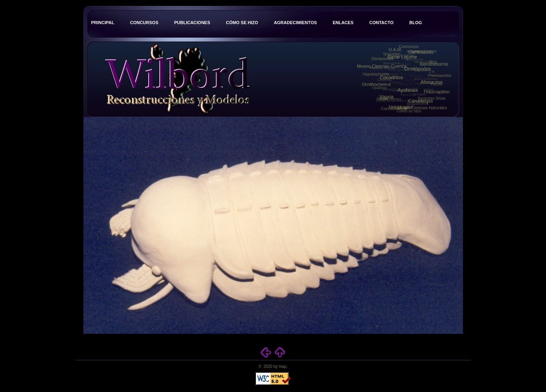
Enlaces (343, 23)
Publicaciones (192, 23)
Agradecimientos (296, 23)
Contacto (381, 23)
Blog (416, 23)
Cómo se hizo (242, 23)
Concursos (144, 23)
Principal (103, 23)
